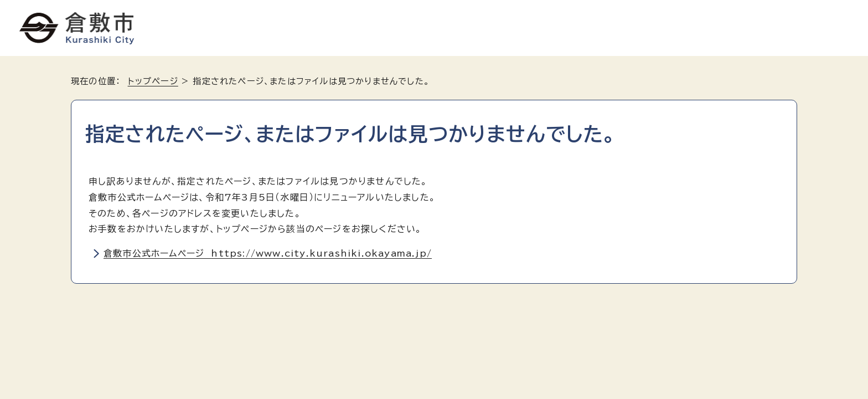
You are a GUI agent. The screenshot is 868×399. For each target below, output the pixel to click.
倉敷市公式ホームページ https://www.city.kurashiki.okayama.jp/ (268, 253)
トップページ (153, 81)
